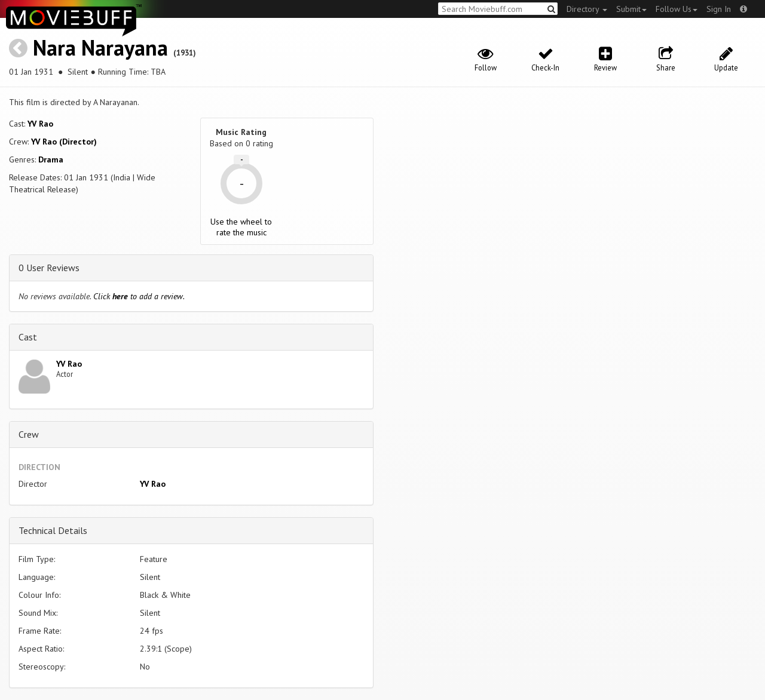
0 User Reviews (49, 268)
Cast (28, 337)
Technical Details (53, 530)
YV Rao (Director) (64, 142)
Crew (29, 434)
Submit (631, 9)
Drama (51, 159)
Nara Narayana (100, 47)
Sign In (719, 9)
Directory (587, 9)
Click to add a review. (139, 296)
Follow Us (677, 9)
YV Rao (40, 124)
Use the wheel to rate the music (241, 227)
